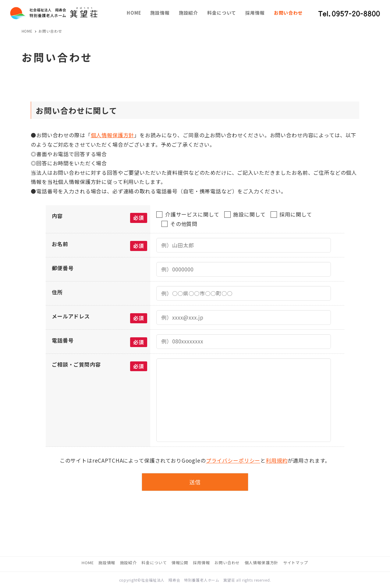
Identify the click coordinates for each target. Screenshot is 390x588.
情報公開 (180, 563)
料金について (154, 563)
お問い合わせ (227, 563)
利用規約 (277, 460)
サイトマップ (296, 563)
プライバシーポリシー (233, 460)
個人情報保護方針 (113, 135)
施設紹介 (128, 563)
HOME (88, 563)
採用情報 (201, 563)
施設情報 (107, 563)
